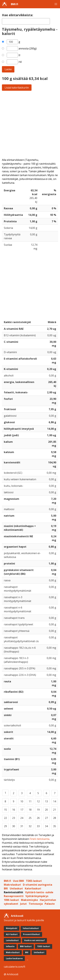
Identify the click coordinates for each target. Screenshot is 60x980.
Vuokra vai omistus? (34, 940)
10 (22, 801)
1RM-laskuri (11, 900)
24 (22, 818)
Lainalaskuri (12, 940)
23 (14, 818)
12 (38, 801)
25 (30, 818)
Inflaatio (10, 946)
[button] (56, 4)
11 (30, 801)
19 (38, 810)
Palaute (50, 904)
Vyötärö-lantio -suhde (39, 892)
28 (55, 818)
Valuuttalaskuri (31, 928)
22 (5, 818)
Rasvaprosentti (14, 896)
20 (46, 810)
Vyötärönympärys (37, 896)
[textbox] (26, 21)
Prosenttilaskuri (32, 934)
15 (5, 810)
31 (22, 826)
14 (55, 801)
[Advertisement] (30, 124)
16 (14, 810)
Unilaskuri (16, 888)
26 (38, 818)
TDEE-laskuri (34, 881)
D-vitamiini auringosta (38, 885)
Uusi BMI (18, 881)
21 (55, 810)
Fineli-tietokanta (39, 839)
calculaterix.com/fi (14, 967)
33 (38, 826)
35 (55, 826)
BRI (6, 888)
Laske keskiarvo (14, 958)
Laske (8, 69)
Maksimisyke (29, 900)
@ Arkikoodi (11, 974)
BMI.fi (14, 4)
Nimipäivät (12, 928)
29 (5, 826)
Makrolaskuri (12, 885)
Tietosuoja (36, 904)
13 (46, 801)
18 (30, 810)
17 (22, 810)
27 (46, 818)
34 (46, 826)
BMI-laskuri (26, 946)
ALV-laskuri (12, 934)
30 (14, 826)
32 (30, 826)
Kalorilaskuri (33, 888)
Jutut (23, 904)
